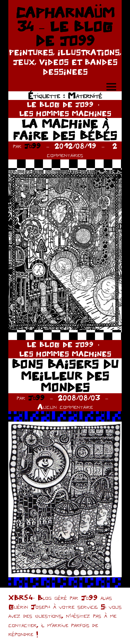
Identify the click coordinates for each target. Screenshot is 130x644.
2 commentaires (82, 150)
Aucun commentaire (65, 407)
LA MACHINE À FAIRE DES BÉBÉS (65, 130)
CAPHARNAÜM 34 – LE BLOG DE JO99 (65, 26)
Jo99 (33, 146)
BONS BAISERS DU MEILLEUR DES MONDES (65, 376)
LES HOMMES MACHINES (65, 113)
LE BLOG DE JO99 (60, 104)
